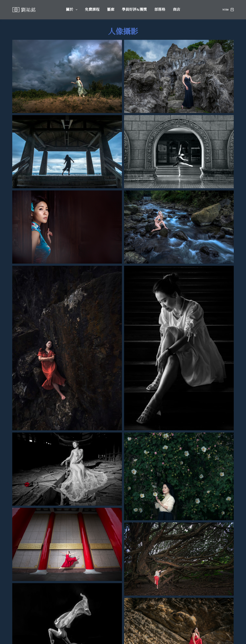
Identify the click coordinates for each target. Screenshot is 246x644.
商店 (177, 10)
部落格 (160, 10)
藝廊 (111, 10)
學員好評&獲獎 (134, 10)
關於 (72, 10)
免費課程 (92, 10)
